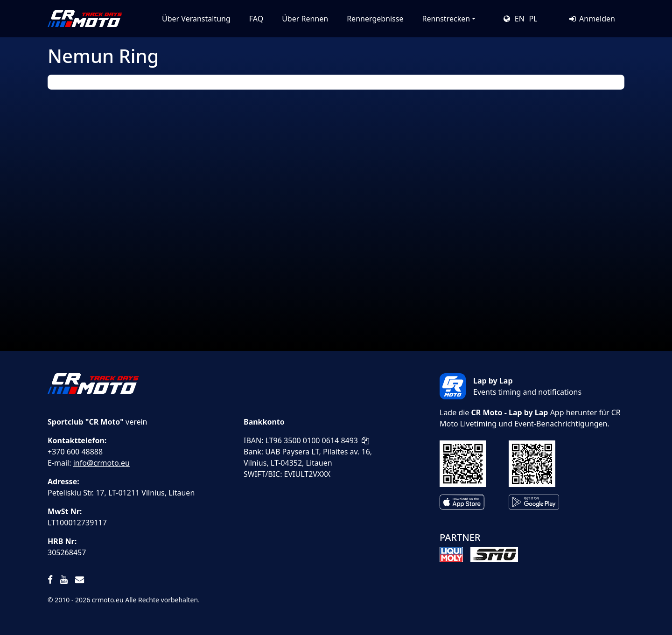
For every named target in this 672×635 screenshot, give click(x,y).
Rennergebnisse (375, 19)
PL (533, 19)
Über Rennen (305, 19)
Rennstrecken (446, 19)
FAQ (256, 19)
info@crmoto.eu (101, 463)
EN (520, 19)
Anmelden (591, 19)
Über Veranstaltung (196, 19)
